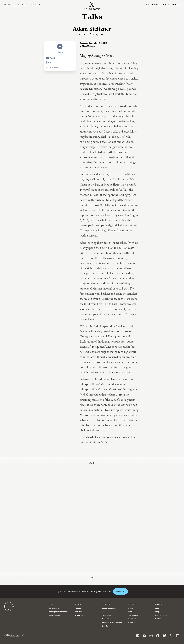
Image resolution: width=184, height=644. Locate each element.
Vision (7, 5)
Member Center (161, 615)
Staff (130, 612)
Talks (16, 5)
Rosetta (105, 626)
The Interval (153, 5)
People (166, 5)
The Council (133, 615)
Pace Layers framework (57, 612)
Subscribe (120, 591)
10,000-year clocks (109, 608)
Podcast (78, 608)
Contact (158, 619)
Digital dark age (54, 615)
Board (131, 608)
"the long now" (54, 608)
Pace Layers (106, 619)
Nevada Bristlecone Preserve (113, 622)
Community (133, 619)
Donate (176, 5)
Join (157, 608)
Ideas (25, 5)
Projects (36, 5)
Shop (157, 612)
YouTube (78, 612)
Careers (132, 622)
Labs (103, 612)
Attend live (79, 615)
